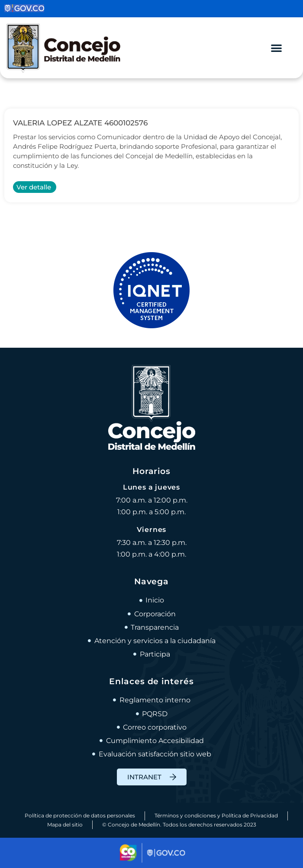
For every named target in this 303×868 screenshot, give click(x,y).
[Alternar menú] (276, 48)
